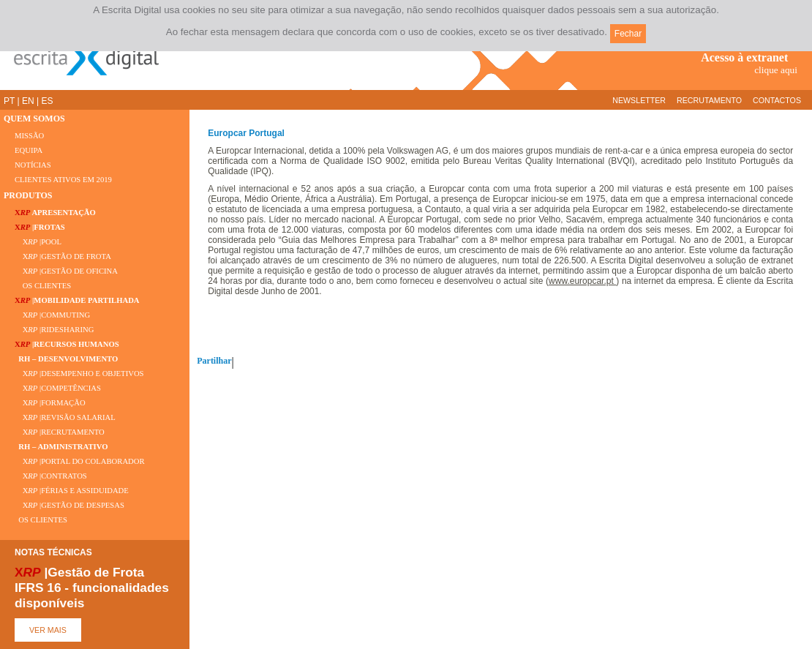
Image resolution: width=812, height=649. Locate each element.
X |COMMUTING (52, 315)
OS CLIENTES (43, 286)
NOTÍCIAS (33, 165)
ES (47, 101)
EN (28, 101)
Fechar (628, 34)
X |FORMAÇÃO (50, 403)
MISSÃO (29, 136)
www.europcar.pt (582, 281)
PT (9, 101)
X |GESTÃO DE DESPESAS (69, 505)
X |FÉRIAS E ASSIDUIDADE (72, 491)
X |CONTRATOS (51, 476)
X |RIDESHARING (54, 330)
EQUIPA (29, 150)
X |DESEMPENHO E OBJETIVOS (79, 374)
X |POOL (38, 242)
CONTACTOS (777, 100)
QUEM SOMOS (34, 119)
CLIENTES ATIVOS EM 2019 (63, 180)
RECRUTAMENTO (709, 100)
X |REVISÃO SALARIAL (65, 417)
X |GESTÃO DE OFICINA (66, 271)
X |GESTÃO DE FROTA (63, 256)
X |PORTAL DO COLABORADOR (80, 461)
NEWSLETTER (639, 100)
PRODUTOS (28, 195)
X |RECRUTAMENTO (60, 432)
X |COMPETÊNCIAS (58, 388)
